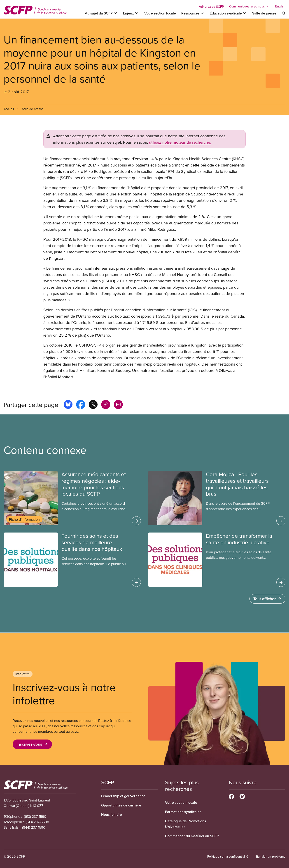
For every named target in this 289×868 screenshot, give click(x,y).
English (280, 6)
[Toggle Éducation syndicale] (228, 13)
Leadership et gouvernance (123, 796)
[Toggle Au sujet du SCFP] (101, 13)
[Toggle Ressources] (193, 13)
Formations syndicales (183, 812)
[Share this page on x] (93, 405)
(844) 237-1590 (34, 827)
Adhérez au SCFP (211, 7)
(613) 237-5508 (37, 822)
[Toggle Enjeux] (131, 13)
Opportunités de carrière (121, 805)
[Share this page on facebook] (81, 405)
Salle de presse (264, 13)
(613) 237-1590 (35, 816)
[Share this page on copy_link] (106, 405)
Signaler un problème (270, 856)
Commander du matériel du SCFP (192, 836)
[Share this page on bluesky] (68, 405)
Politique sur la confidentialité (228, 856)
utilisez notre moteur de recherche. (180, 142)
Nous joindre (112, 814)
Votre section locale (160, 13)
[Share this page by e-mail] (118, 405)
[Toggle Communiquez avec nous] (249, 6)
